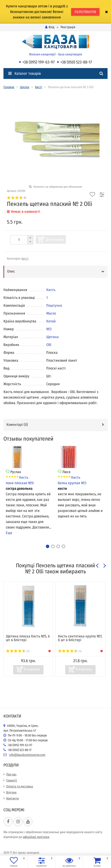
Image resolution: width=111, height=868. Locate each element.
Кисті (39, 87)
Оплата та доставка (20, 786)
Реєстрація (68, 27)
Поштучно (54, 305)
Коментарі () (17, 425)
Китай (51, 321)
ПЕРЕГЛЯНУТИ (85, 12)
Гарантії (12, 780)
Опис (11, 271)
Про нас (11, 774)
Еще (9, 533)
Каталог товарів (25, 74)
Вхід (50, 27)
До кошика (55, 239)
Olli (49, 345)
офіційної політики (36, 837)
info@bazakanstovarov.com (27, 755)
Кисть (51, 290)
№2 (49, 329)
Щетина (53, 337)
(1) (18, 651)
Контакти (13, 798)
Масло (51, 313)
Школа (25, 87)
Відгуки (11, 792)
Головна (9, 87)
